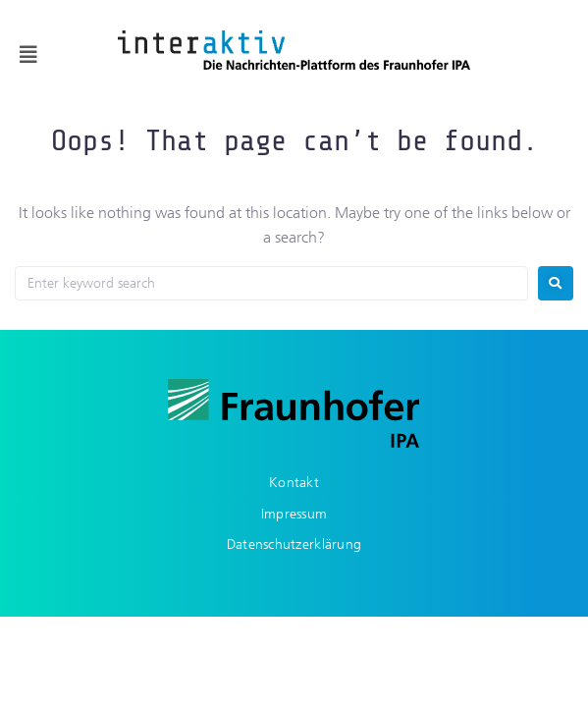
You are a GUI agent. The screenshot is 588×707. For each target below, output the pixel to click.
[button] (28, 55)
